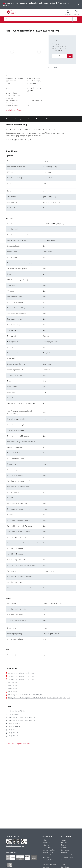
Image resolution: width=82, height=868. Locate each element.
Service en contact (67, 855)
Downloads (40, 119)
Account (64, 848)
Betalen (64, 845)
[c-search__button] (75, 19)
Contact (64, 840)
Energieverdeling (49, 850)
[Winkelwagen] (77, 13)
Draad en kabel (48, 852)
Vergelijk (54, 68)
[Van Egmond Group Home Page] (11, 12)
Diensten (64, 865)
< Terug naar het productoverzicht (18, 744)
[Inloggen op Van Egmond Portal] (68, 13)
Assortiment (48, 836)
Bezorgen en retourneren (65, 851)
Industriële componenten (48, 846)
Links (48, 119)
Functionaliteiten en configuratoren (68, 859)
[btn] (78, 4)
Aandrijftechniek (48, 860)
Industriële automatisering (48, 842)
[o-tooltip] (60, 56)
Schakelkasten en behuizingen (49, 856)
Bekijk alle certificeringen (15, 846)
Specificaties (28, 119)
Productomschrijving (13, 119)
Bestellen (64, 843)
